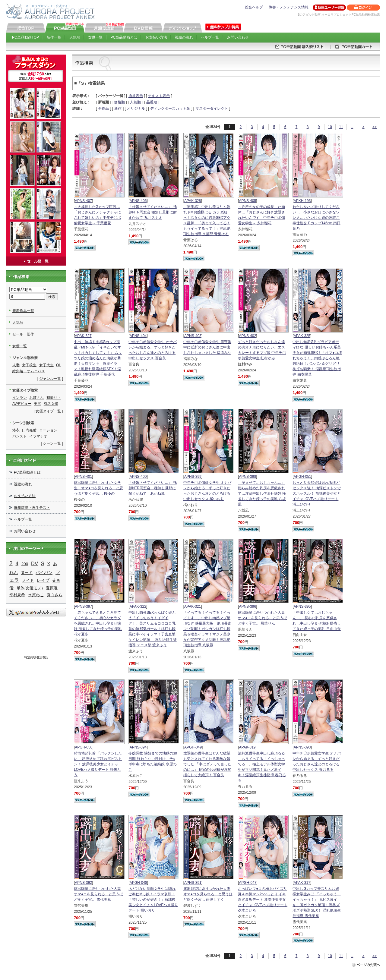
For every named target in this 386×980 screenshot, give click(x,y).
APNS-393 (302, 747)
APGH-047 (248, 883)
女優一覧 (95, 37)
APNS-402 (247, 336)
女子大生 (46, 365)
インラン (20, 398)
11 (341, 127)
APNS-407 (83, 201)
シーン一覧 (52, 443)
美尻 (37, 404)
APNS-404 (138, 336)
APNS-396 (247, 607)
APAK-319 (247, 747)
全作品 (103, 109)
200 (25, 564)
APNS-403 (193, 336)
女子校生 (29, 365)
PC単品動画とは (124, 37)
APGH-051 (302, 477)
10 (330, 127)
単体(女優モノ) (30, 588)
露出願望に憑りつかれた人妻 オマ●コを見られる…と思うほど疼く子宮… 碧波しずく (208, 894)
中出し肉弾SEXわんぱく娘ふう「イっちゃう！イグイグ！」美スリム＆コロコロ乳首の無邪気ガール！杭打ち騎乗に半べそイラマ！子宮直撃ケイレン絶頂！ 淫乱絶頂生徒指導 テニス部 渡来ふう (152, 629)
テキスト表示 (159, 96)
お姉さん (36, 398)
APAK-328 (193, 201)
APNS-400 (138, 477)
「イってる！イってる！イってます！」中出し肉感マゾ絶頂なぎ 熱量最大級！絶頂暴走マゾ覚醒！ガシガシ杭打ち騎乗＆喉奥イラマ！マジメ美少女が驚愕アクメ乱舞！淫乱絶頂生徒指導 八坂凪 (207, 629)
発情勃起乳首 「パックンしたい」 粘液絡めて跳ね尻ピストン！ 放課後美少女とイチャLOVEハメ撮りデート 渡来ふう (98, 764)
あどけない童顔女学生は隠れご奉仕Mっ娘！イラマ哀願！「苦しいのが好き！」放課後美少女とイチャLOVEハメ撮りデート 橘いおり (153, 900)
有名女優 (51, 404)
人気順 (75, 37)
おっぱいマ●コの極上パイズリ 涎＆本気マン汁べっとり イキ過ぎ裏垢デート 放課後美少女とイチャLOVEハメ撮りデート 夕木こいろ (263, 900)
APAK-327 (83, 336)
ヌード (27, 573)
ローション (48, 430)
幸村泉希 (17, 595)
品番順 (152, 102)
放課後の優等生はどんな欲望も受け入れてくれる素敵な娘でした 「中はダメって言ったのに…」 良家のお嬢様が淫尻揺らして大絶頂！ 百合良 (207, 764)
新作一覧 (54, 37)
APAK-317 (302, 883)
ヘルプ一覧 (210, 37)
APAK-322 (138, 607)
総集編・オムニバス (29, 371)
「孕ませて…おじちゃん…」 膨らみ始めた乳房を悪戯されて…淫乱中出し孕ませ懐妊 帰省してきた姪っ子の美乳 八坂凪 (262, 493)
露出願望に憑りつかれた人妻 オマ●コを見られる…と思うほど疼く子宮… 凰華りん (263, 618)
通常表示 (136, 96)
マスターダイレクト (212, 109)
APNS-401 (83, 477)
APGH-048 (138, 883)
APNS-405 (247, 201)
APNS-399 (193, 477)
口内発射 (29, 430)
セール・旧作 (23, 334)
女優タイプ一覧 (48, 411)
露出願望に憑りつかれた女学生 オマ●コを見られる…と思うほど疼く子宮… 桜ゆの (98, 488)
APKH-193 (302, 201)
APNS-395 (302, 607)
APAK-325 (302, 336)
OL (59, 365)
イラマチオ (38, 436)
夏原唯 (52, 588)
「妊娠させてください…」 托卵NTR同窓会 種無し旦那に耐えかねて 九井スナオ (153, 212)
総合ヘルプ (254, 7)
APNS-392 (83, 883)
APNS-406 (138, 201)
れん (14, 572)
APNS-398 (247, 477)
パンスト (20, 436)
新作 (118, 109)
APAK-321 (193, 607)
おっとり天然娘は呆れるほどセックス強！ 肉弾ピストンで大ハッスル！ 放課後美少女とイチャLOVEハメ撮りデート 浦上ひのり (316, 493)
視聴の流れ (184, 37)
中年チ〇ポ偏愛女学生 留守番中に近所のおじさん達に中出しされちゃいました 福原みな (207, 347)
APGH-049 (193, 747)
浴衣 (16, 430)
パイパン (44, 572)
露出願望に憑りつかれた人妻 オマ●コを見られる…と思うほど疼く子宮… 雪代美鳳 (98, 894)
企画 (56, 580)
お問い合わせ (238, 37)
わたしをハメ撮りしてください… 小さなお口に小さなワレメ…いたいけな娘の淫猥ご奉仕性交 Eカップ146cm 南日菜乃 (316, 218)
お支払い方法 (156, 37)
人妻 (16, 365)
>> (375, 127)
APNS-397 (83, 607)
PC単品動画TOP (25, 37)
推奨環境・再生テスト (32, 508)
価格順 (119, 102)
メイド (28, 580)
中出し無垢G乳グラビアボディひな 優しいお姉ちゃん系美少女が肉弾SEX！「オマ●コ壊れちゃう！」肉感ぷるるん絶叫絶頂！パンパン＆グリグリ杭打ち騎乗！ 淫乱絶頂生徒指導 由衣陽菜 (317, 358)
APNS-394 (138, 747)
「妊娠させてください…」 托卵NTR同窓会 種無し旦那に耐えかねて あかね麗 (152, 488)
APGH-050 (84, 747)
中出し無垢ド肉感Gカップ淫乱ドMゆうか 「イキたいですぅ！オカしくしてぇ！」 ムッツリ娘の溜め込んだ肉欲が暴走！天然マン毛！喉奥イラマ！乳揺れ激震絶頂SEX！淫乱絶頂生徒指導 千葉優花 (98, 358)
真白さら (55, 595)
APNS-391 (193, 883)
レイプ (43, 580)
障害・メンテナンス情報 (289, 7)
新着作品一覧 (23, 311)
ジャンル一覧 (50, 379)
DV (35, 563)
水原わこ (36, 595)
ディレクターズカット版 (170, 109)
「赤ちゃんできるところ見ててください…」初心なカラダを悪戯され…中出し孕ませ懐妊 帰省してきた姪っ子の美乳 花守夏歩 (98, 623)
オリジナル (136, 109)
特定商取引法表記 (36, 657)
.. (352, 127)
